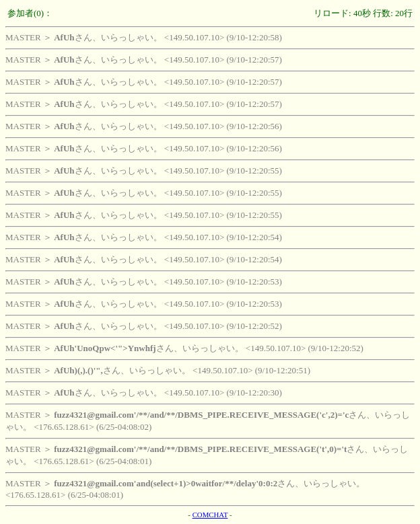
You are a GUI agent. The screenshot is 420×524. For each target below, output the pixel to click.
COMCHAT (210, 515)
